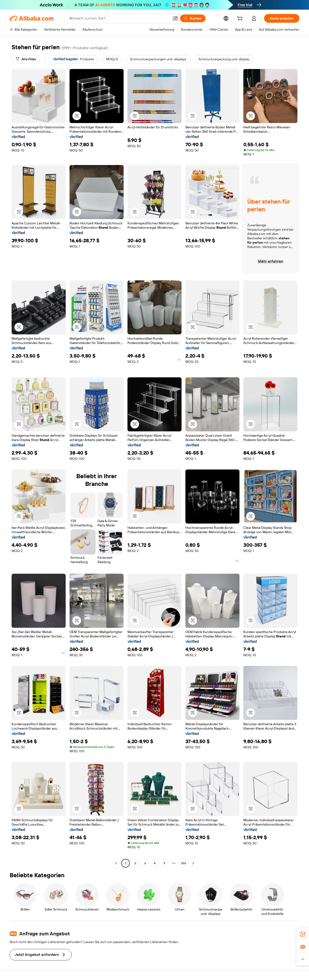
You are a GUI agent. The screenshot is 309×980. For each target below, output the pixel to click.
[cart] (241, 19)
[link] (303, 934)
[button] (175, 18)
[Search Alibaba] (119, 18)
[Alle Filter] (26, 59)
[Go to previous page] (116, 863)
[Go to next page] (193, 863)
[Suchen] (193, 18)
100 (184, 863)
